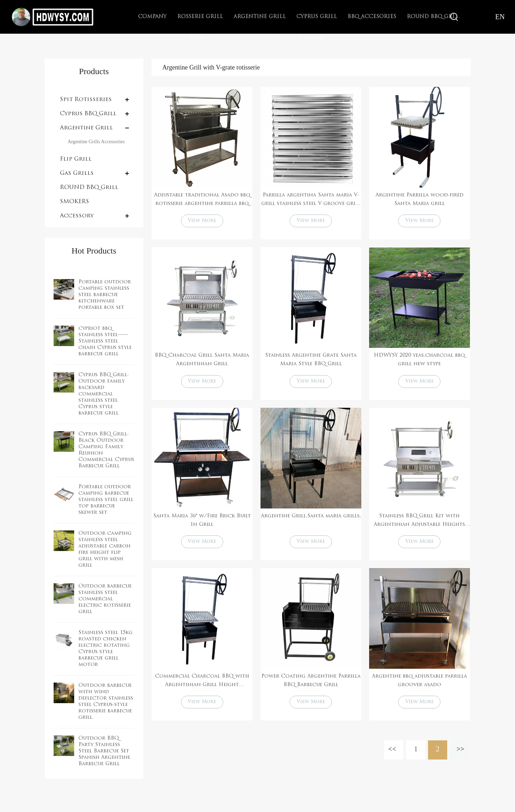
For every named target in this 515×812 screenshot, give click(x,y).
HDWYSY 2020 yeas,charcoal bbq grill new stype (419, 361)
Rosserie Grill (200, 17)
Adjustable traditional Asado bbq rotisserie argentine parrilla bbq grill (202, 200)
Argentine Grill (260, 17)
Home (198, 38)
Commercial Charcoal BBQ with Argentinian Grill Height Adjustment (202, 684)
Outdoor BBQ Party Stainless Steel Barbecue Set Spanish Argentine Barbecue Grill (104, 751)
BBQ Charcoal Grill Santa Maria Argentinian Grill (202, 361)
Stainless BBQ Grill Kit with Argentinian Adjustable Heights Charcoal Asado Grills (419, 523)
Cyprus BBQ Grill (88, 114)
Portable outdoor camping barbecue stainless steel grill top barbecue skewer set (106, 500)
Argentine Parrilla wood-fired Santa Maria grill (420, 199)
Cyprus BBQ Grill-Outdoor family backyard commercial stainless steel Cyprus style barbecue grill (104, 394)
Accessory (77, 216)
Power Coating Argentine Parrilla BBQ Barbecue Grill (311, 683)
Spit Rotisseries (86, 100)
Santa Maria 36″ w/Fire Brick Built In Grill (202, 522)
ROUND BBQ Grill (89, 188)
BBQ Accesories (372, 17)
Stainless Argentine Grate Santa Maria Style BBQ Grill (311, 361)
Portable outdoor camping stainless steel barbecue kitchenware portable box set (105, 295)
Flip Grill (76, 159)
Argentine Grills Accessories (96, 142)
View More (202, 221)
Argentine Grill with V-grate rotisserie (269, 38)
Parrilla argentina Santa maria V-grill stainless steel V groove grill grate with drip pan (311, 200)
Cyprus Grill (317, 17)
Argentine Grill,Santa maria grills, (311, 518)
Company (152, 17)
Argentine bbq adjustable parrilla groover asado (420, 683)
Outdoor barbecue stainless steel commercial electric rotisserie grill (105, 599)
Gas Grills (77, 173)
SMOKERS (75, 202)
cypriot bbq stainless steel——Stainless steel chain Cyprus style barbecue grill (105, 341)
